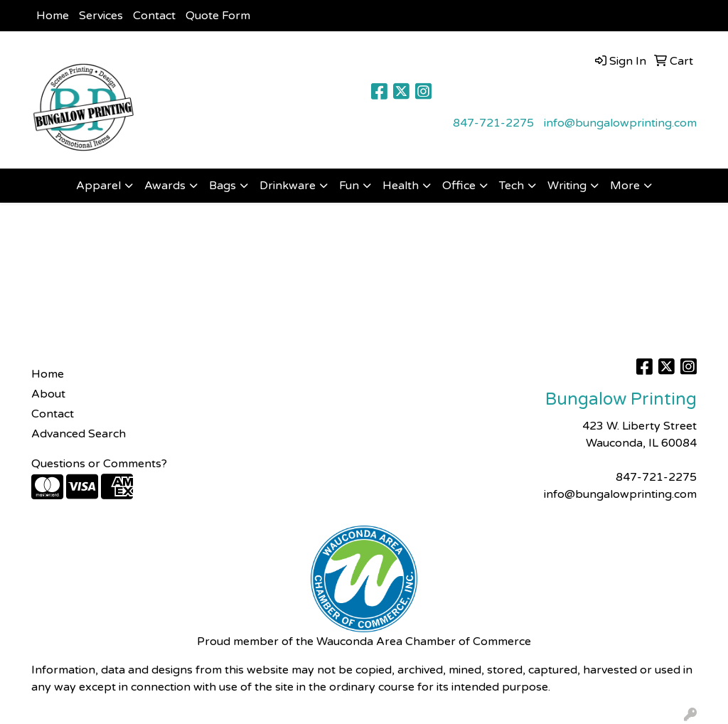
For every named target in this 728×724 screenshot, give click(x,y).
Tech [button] (512, 186)
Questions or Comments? (99, 464)
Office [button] (459, 186)
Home (53, 16)
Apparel (98, 186)
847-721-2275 (493, 123)
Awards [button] (165, 186)
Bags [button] (223, 186)
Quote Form (218, 16)
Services (101, 16)
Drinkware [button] (288, 186)
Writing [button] (567, 186)
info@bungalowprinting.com (620, 123)
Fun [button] (349, 186)
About (48, 394)
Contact (154, 16)
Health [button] (401, 186)
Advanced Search (79, 434)
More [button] (625, 186)
